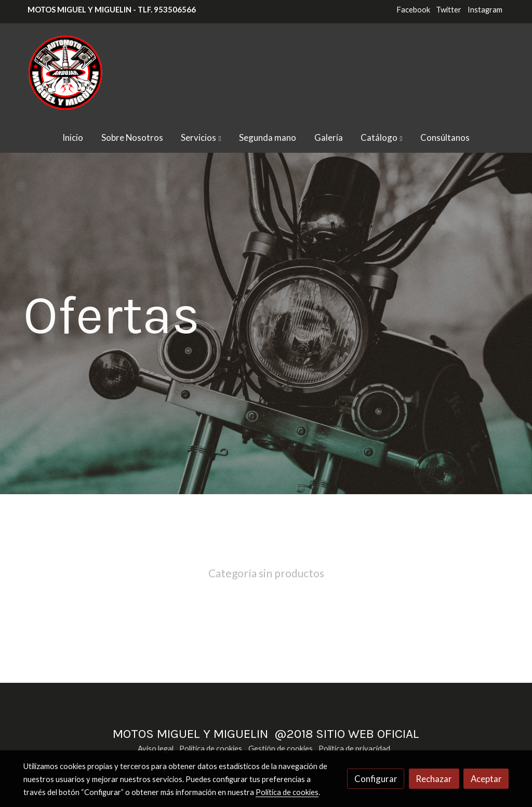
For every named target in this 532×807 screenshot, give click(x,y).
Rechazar (434, 779)
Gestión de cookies (281, 749)
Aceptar (486, 779)
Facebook (413, 10)
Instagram (485, 10)
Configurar (376, 779)
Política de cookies (211, 749)
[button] (201, 137)
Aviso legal (156, 749)
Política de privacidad (354, 749)
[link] (65, 73)
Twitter (449, 10)
